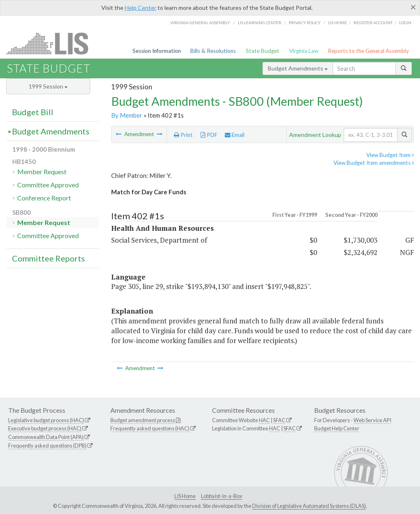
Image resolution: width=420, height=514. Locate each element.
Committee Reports (48, 258)
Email (235, 135)
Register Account (373, 23)
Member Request (42, 172)
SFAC (279, 420)
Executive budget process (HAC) (45, 428)
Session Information (157, 51)
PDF (209, 135)
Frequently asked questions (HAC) (150, 428)
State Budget (262, 51)
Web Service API (372, 420)
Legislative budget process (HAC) (46, 420)
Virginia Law (304, 51)
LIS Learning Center (260, 23)
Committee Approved (48, 185)
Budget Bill (33, 112)
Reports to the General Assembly (368, 51)
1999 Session (48, 86)
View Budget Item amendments (374, 163)
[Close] (413, 7)
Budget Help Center (337, 428)
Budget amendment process (143, 420)
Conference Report (44, 198)
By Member (127, 115)
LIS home (338, 23)
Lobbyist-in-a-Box (221, 496)
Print (183, 135)
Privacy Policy (305, 23)
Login (405, 23)
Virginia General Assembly (200, 23)
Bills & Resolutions (213, 51)
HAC (264, 420)
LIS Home (185, 496)
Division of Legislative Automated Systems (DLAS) (309, 506)
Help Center (140, 8)
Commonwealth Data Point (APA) (46, 437)
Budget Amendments (298, 68)
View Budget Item (390, 155)
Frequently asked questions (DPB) (47, 446)
